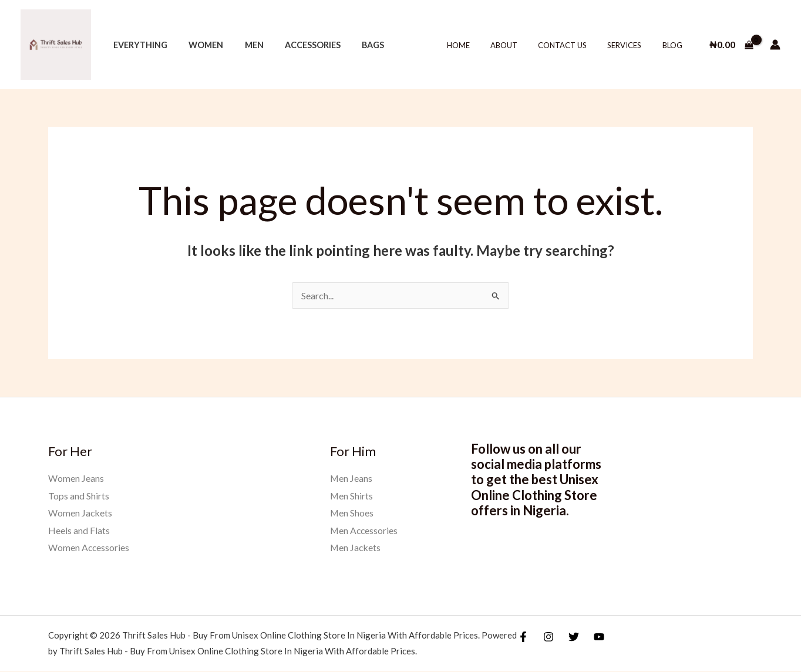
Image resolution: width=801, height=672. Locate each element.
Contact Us (576, 45)
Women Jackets (80, 513)
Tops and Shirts (79, 496)
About (523, 45)
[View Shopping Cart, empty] (731, 45)
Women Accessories (89, 548)
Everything (138, 45)
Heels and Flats (79, 530)
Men (243, 45)
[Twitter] (574, 637)
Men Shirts (352, 496)
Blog (675, 45)
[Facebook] (523, 637)
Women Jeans (76, 478)
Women (199, 45)
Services (632, 45)
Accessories (297, 45)
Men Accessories (365, 530)
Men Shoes (352, 513)
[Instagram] (548, 637)
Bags (354, 45)
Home (482, 45)
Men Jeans (351, 478)
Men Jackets (356, 548)
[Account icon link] (775, 45)
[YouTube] (599, 637)
